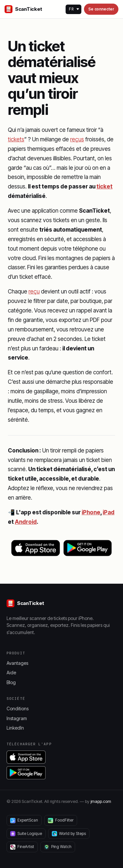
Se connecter (101, 9)
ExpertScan (24, 820)
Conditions (18, 709)
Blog (11, 682)
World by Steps (69, 834)
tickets (16, 139)
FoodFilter (61, 820)
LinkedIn (15, 728)
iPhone (91, 512)
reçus (77, 139)
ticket (104, 186)
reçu (34, 292)
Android (26, 522)
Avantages (17, 663)
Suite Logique (26, 834)
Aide (11, 673)
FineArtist (22, 847)
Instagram (17, 718)
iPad (109, 512)
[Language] (73, 9)
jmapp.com (101, 801)
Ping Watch (58, 847)
